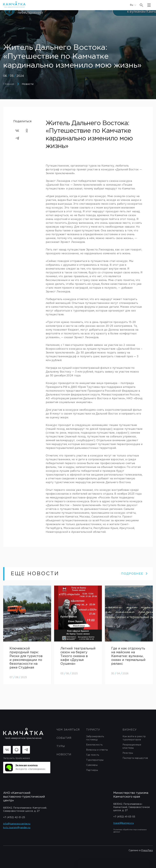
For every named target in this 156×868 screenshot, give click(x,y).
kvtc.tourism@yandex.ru (17, 828)
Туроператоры (95, 760)
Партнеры (92, 770)
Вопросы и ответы (97, 750)
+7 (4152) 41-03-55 (124, 817)
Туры (61, 746)
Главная (9, 84)
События (64, 738)
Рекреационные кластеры (132, 746)
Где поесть (93, 755)
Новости (28, 84)
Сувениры (92, 765)
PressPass (147, 851)
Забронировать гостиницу (95, 738)
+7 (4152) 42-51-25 (14, 817)
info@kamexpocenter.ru (17, 824)
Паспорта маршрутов (135, 758)
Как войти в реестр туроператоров (134, 738)
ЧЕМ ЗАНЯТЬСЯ (68, 730)
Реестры (128, 753)
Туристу (93, 730)
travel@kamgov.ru (124, 823)
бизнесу (130, 730)
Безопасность (94, 745)
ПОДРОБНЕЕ (134, 574)
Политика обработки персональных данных (130, 831)
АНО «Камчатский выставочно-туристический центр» (24, 797)
